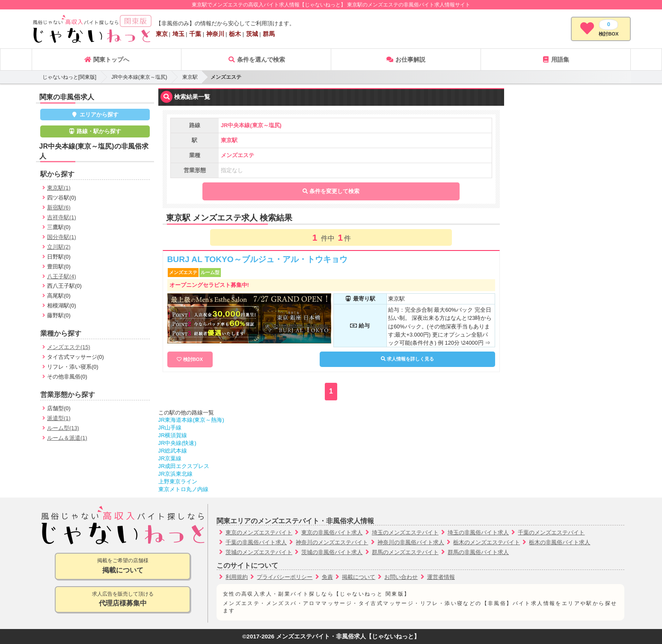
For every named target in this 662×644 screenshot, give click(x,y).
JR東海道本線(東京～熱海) (191, 420)
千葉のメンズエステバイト (551, 532)
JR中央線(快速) (177, 443)
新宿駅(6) (59, 207)
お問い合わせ (401, 577)
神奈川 (215, 34)
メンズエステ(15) (69, 347)
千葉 (195, 34)
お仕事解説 (406, 60)
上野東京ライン (178, 482)
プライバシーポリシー (285, 577)
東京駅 (190, 77)
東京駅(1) (59, 188)
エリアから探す (95, 115)
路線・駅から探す (95, 131)
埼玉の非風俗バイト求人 (478, 532)
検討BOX (193, 359)
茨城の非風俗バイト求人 (332, 552)
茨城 (252, 34)
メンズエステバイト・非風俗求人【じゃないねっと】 (348, 637)
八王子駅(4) (62, 276)
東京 (162, 34)
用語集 (555, 60)
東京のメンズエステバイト (259, 532)
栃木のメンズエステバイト (487, 542)
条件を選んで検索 (256, 60)
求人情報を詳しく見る (407, 359)
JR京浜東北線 (176, 474)
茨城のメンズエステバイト (259, 552)
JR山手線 (170, 428)
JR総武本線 (173, 451)
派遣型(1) (59, 418)
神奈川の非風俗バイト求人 (411, 542)
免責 (327, 577)
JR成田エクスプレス (184, 466)
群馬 (269, 34)
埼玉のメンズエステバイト (405, 532)
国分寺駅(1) (62, 237)
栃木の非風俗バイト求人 (560, 542)
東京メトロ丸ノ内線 (183, 489)
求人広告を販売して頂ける (123, 600)
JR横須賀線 (173, 435)
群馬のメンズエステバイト (405, 552)
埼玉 (178, 34)
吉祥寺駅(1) (62, 217)
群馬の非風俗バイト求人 (478, 552)
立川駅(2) (59, 247)
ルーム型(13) (63, 428)
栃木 (235, 34)
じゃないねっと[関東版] (70, 77)
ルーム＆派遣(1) (67, 438)
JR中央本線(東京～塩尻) (139, 77)
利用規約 (237, 577)
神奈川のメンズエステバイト (332, 542)
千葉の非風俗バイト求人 (256, 542)
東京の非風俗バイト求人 (332, 532)
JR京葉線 (170, 458)
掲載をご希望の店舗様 (123, 566)
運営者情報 (441, 577)
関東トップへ (107, 60)
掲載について (359, 577)
